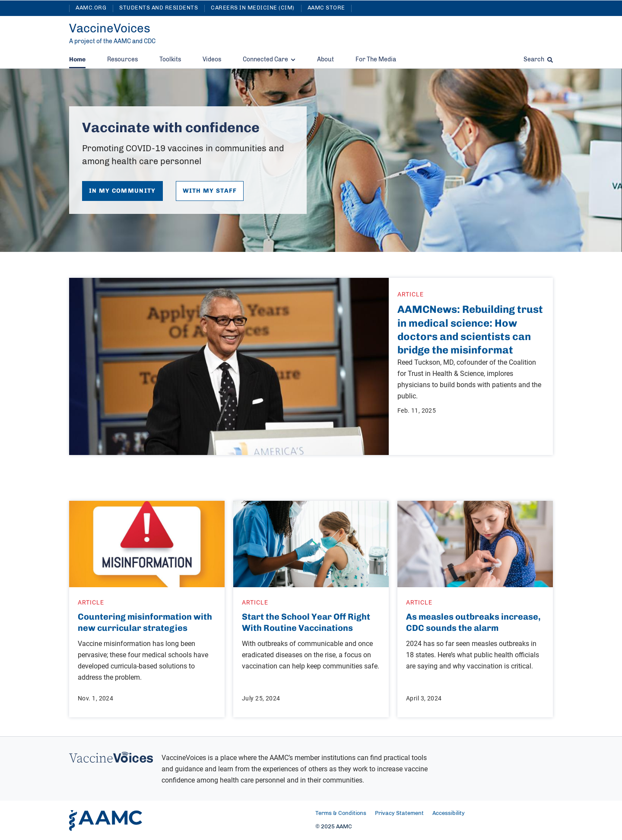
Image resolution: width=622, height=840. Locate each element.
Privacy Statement (399, 813)
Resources (122, 60)
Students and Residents (159, 8)
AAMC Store (326, 8)
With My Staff (210, 191)
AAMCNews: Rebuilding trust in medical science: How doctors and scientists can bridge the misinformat (470, 329)
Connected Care (269, 60)
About (325, 60)
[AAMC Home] (106, 821)
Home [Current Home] (77, 59)
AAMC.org (91, 8)
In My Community (122, 191)
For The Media (376, 60)
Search (538, 60)
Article (411, 294)
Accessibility (449, 813)
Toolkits (170, 60)
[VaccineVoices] (110, 29)
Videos (212, 60)
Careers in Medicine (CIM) (253, 8)
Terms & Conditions (341, 813)
